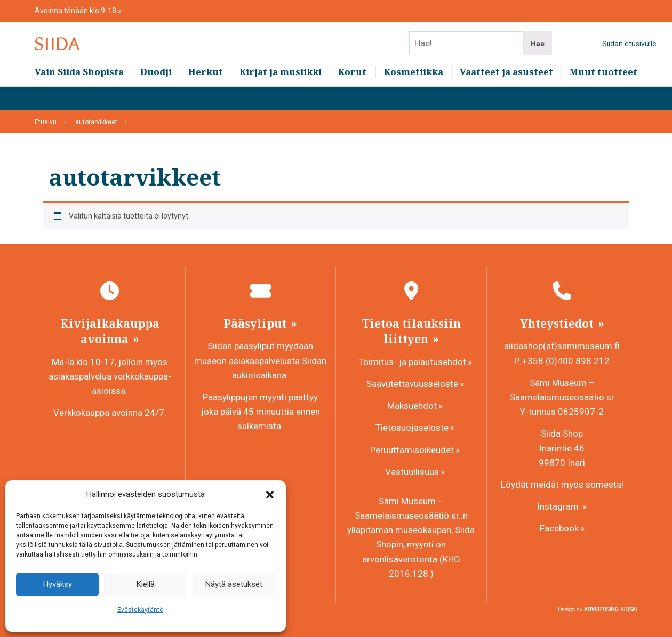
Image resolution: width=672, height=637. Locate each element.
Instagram (559, 506)
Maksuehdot (412, 406)
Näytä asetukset (234, 584)
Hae (538, 56)
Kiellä (146, 584)
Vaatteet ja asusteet (506, 96)
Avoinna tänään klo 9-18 (76, 11)
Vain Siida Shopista (79, 96)
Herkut (206, 96)
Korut (352, 96)
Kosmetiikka (414, 96)
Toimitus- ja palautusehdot (412, 362)
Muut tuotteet (603, 96)
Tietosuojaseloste (412, 428)
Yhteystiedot (558, 324)
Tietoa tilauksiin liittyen (411, 331)
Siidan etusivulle (629, 56)
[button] (270, 495)
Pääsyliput (256, 324)
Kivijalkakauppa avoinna (110, 331)
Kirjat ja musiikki (281, 96)
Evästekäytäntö (140, 610)
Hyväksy (58, 584)
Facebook (559, 528)
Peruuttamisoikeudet (412, 450)
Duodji (156, 96)
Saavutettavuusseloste (412, 384)
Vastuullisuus (412, 472)
